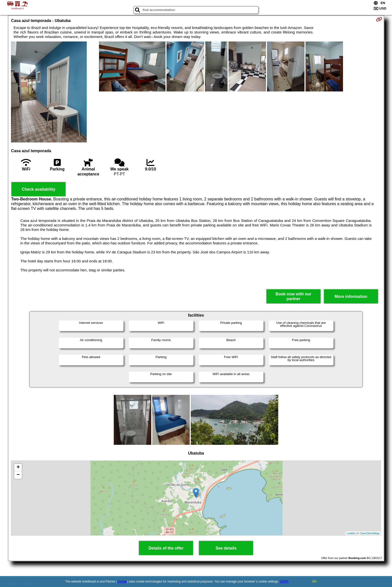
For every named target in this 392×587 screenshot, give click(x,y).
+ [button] (18, 468)
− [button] (18, 475)
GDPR (284, 582)
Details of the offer (166, 548)
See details (226, 548)
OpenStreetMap (370, 533)
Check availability (38, 189)
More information (351, 296)
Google (122, 582)
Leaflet (351, 533)
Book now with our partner (293, 296)
